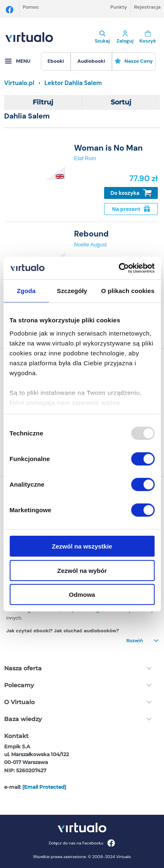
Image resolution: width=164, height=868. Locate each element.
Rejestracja (147, 7)
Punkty (119, 7)
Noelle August (90, 245)
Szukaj (102, 37)
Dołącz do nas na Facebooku (82, 843)
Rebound (91, 234)
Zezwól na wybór (82, 570)
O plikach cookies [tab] (128, 291)
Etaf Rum (85, 158)
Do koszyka (131, 193)
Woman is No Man (108, 148)
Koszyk (148, 37)
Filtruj (43, 102)
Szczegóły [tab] (72, 291)
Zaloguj (125, 37)
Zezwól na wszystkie (82, 546)
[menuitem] (56, 61)
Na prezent (131, 209)
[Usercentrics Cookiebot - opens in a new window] (118, 268)
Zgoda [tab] (26, 291)
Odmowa (82, 595)
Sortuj (121, 102)
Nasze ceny (134, 61)
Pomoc (31, 7)
